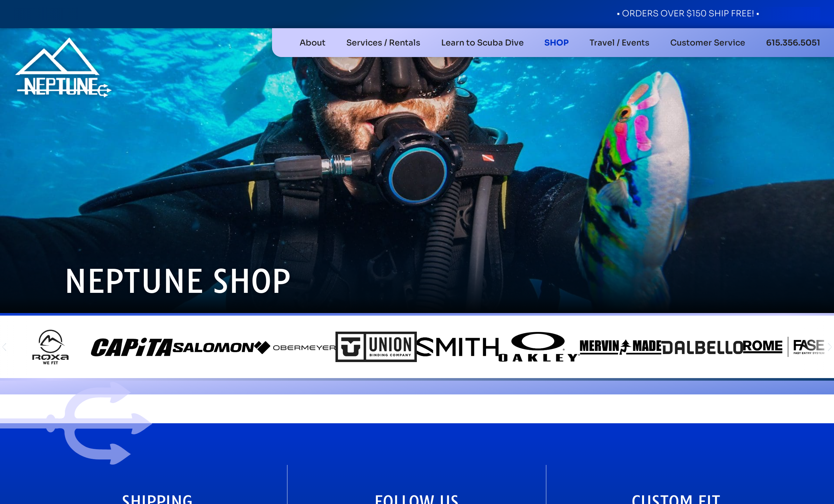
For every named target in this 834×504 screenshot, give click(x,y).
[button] (383, 43)
